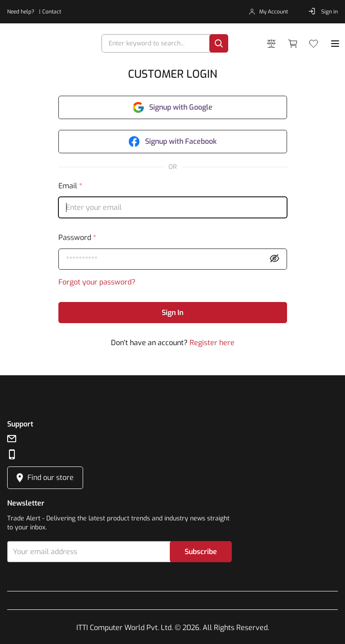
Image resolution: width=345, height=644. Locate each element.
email (70, 186)
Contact (52, 12)
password (77, 238)
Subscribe (201, 552)
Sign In (172, 313)
